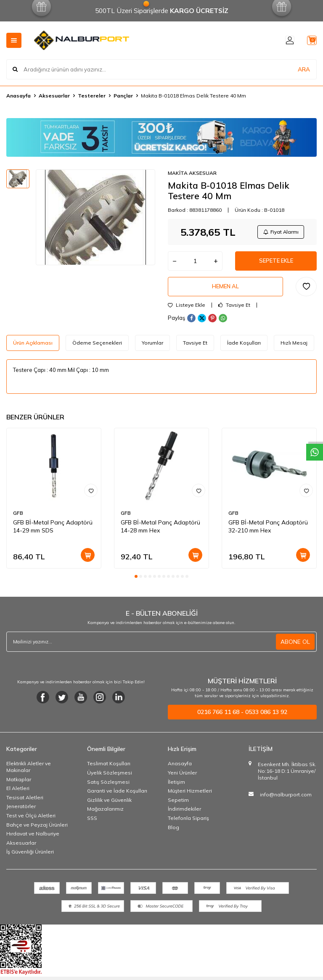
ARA (304, 69)
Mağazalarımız (105, 814)
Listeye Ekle (187, 310)
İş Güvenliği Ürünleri (30, 857)
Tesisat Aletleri (25, 802)
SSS (92, 823)
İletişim (176, 787)
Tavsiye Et (234, 310)
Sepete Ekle (276, 263)
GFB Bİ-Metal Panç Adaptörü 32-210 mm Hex (268, 532)
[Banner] (161, 137)
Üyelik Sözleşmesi (110, 778)
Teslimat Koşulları (109, 769)
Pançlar (123, 96)
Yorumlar (152, 348)
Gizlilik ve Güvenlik (109, 805)
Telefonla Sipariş (188, 823)
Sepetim (178, 805)
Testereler (92, 96)
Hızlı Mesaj (294, 348)
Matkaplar (19, 784)
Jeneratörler (21, 812)
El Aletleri (18, 793)
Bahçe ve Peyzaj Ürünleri (37, 830)
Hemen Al (225, 291)
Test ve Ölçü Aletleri (31, 821)
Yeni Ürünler (182, 778)
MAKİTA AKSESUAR (192, 173)
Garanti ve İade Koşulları (117, 796)
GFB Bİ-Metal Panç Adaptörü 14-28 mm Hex (160, 532)
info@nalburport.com (286, 800)
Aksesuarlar (54, 96)
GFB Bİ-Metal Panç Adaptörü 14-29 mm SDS (53, 532)
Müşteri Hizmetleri (190, 796)
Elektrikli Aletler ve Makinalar (29, 772)
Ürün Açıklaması (33, 348)
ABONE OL (295, 647)
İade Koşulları (244, 348)
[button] (136, 582)
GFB (18, 518)
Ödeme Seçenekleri (97, 348)
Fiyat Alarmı (279, 233)
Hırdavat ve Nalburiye (33, 839)
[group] (95, 217)
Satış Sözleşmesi (108, 787)
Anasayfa (19, 96)
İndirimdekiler (184, 814)
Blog (173, 832)
